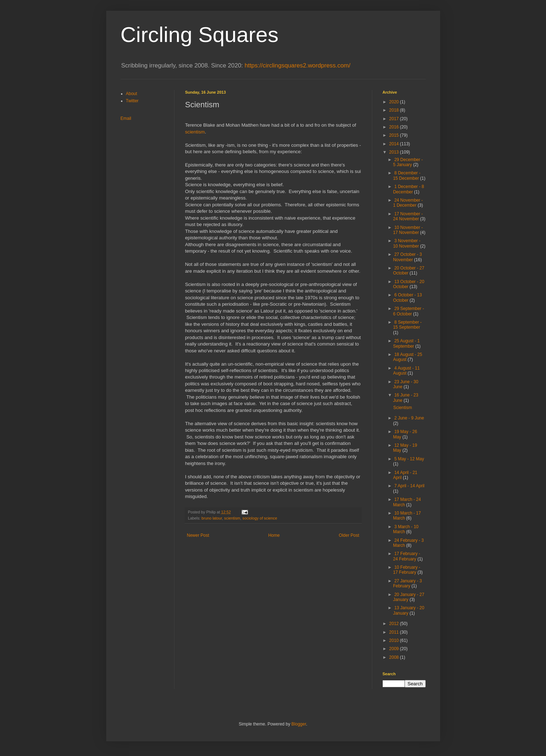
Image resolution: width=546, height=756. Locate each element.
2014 (395, 144)
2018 (395, 110)
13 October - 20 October (409, 284)
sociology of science (260, 518)
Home (274, 535)
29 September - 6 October (409, 311)
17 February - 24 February (407, 556)
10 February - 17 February (407, 570)
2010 (395, 640)
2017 (395, 119)
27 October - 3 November (407, 257)
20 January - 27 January (409, 597)
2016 (395, 127)
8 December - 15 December (407, 175)
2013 (395, 152)
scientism (195, 132)
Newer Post (198, 535)
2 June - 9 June (409, 418)
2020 (395, 102)
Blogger (299, 724)
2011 (395, 632)
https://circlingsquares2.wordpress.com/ (297, 65)
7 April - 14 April (409, 486)
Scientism (402, 408)
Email (126, 118)
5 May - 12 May (409, 459)
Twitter (132, 101)
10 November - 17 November (408, 230)
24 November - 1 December (408, 203)
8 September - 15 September (407, 325)
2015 (395, 135)
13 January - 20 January (409, 610)
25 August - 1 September (406, 343)
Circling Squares (200, 35)
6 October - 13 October (407, 297)
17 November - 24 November (408, 216)
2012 (395, 624)
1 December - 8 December (409, 189)
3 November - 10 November (407, 243)
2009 (395, 649)
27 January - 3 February (407, 583)
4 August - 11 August (406, 371)
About (132, 94)
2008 (395, 657)
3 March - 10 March (406, 529)
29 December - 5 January (408, 162)
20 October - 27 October (409, 271)
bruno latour (212, 518)
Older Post (349, 535)
